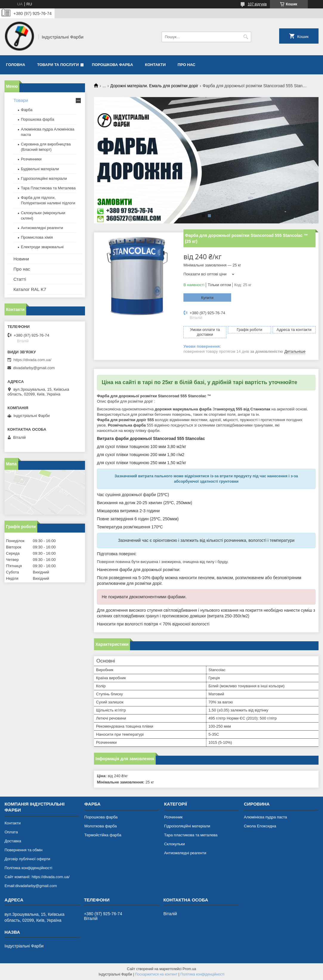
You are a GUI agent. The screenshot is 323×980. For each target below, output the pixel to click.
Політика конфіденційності (28, 868)
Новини (21, 259)
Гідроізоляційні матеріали (44, 178)
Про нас (187, 65)
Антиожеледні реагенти (42, 228)
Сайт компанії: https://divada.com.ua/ (37, 877)
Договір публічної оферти (27, 859)
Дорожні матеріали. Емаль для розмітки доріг (154, 86)
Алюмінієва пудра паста (266, 817)
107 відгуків (257, 4)
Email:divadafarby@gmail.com (31, 886)
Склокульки (174, 844)
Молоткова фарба (101, 826)
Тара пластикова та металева (191, 835)
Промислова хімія (37, 237)
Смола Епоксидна (260, 826)
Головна (16, 65)
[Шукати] (246, 37)
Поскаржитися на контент (156, 974)
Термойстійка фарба (103, 835)
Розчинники (31, 159)
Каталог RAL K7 (30, 289)
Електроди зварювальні (42, 247)
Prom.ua (189, 969)
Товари (21, 100)
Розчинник (173, 817)
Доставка (13, 841)
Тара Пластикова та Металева (48, 188)
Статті (20, 279)
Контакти (155, 65)
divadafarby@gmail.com (34, 368)
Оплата (11, 832)
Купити (207, 298)
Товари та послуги (58, 65)
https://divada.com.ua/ (32, 360)
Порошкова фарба (112, 65)
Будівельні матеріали (40, 169)
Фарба (27, 110)
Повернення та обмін (23, 850)
